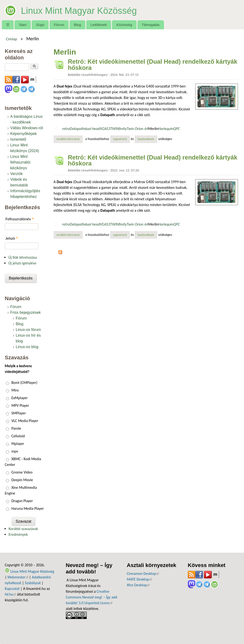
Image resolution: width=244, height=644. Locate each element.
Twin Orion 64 (137, 129)
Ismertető (18, 139)
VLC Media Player (25, 421)
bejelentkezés (146, 139)
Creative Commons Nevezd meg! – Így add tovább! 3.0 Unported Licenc (91, 597)
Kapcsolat (12, 589)
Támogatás (151, 25)
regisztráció (120, 139)
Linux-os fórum (28, 330)
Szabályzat (33, 583)
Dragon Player (22, 501)
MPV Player (20, 405)
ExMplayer (20, 398)
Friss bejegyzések (25, 312)
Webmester (18, 577)
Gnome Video (22, 472)
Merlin (153, 129)
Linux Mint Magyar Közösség (89, 10)
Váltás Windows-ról (27, 128)
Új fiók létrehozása (23, 257)
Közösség (124, 25)
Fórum (59, 25)
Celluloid (18, 436)
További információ (69, 139)
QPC (176, 129)
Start (23, 25)
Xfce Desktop (138, 585)
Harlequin (166, 129)
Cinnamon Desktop (143, 574)
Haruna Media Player (28, 508)
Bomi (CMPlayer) (24, 383)
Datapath (77, 129)
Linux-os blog (27, 347)
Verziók (16, 174)
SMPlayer (19, 413)
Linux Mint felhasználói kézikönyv (20, 162)
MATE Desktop (139, 579)
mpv (15, 451)
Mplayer (18, 444)
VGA (103, 129)
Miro (15, 390)
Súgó (40, 25)
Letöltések (99, 25)
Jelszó (12, 238)
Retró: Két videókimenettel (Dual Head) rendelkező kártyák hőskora (153, 65)
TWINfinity (118, 129)
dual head (92, 129)
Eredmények (18, 534)
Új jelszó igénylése (22, 263)
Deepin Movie (22, 480)
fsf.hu (10, 594)
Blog (77, 25)
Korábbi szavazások (23, 529)
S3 (108, 129)
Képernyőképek (23, 134)
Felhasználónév (20, 219)
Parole (16, 428)
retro (66, 129)
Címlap (12, 39)
